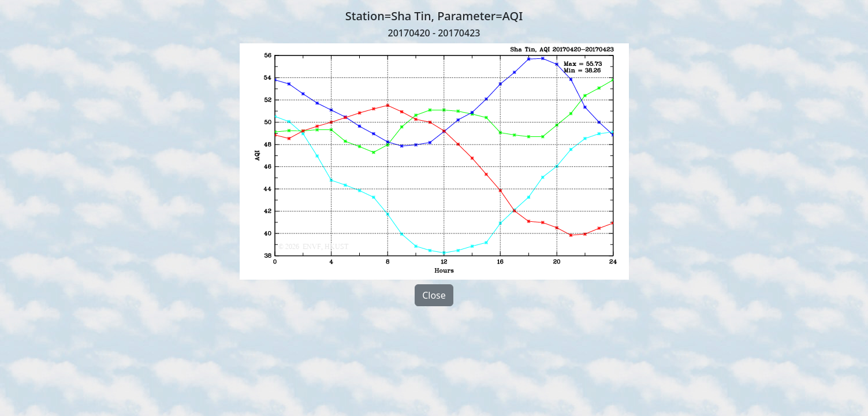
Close (434, 295)
